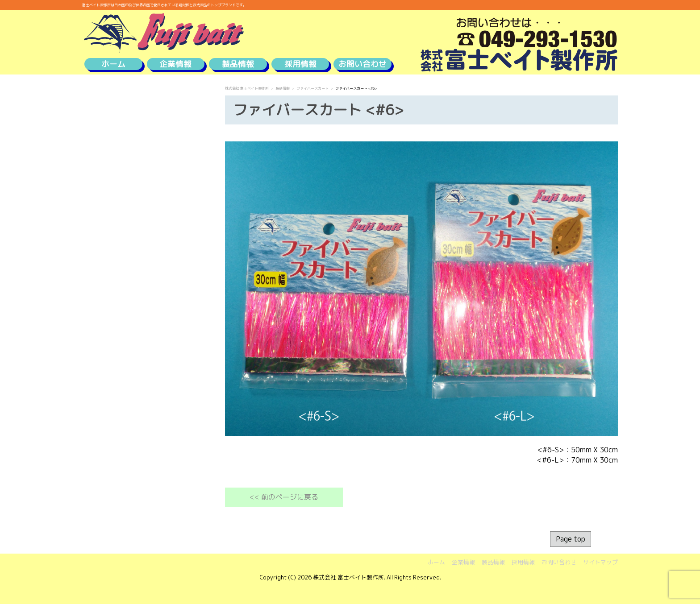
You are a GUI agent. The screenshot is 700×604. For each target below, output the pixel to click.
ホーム (113, 64)
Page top (571, 539)
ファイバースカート (312, 88)
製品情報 (238, 64)
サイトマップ (600, 562)
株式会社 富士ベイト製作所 (247, 88)
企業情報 (175, 64)
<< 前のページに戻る (284, 497)
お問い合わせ (362, 64)
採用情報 (300, 64)
